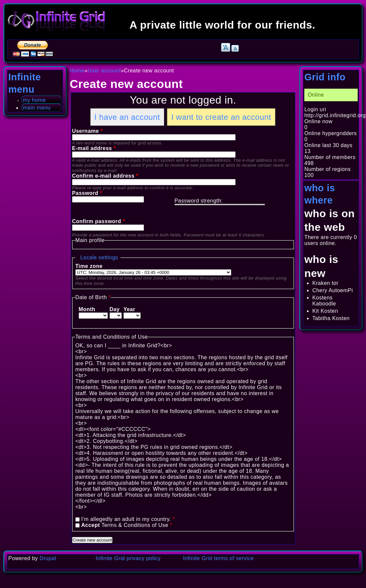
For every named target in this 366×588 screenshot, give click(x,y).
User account (104, 71)
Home (77, 71)
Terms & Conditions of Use (127, 525)
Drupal (48, 558)
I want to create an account (221, 117)
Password (87, 193)
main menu (37, 108)
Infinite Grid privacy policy (128, 558)
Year (129, 309)
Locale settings (99, 257)
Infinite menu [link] (25, 83)
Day (115, 309)
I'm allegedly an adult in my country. (128, 519)
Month (87, 309)
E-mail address (94, 148)
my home (34, 100)
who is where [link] (320, 194)
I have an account (127, 117)
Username (87, 131)
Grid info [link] (325, 77)
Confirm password (99, 221)
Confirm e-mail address (105, 176)
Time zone (89, 266)
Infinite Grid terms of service (219, 558)
